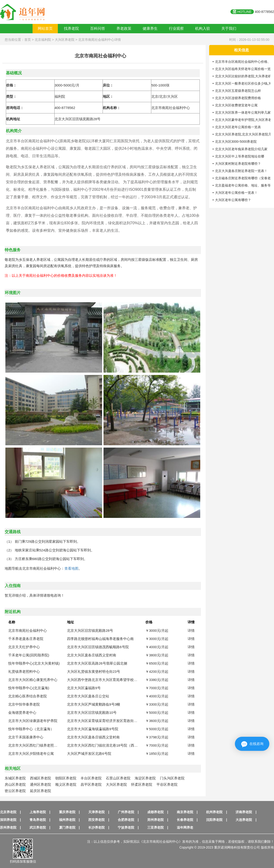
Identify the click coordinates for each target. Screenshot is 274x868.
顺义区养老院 (66, 784)
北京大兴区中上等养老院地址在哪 (240, 156)
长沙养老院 (96, 827)
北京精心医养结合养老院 (28, 696)
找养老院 (71, 28)
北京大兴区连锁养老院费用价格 (238, 98)
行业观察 (176, 28)
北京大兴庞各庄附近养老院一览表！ (241, 171)
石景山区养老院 (118, 778)
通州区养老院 (41, 784)
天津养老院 (96, 812)
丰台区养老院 (91, 778)
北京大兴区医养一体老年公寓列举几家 (243, 112)
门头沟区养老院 (172, 778)
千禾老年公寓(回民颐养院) (29, 655)
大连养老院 (244, 820)
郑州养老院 (156, 820)
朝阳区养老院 (66, 778)
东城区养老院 (15, 778)
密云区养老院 (15, 791)
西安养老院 (96, 820)
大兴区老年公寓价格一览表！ (236, 193)
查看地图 (71, 568)
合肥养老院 (126, 820)
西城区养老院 (41, 778)
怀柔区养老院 (142, 784)
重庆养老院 (67, 812)
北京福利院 (43, 40)
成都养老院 (156, 812)
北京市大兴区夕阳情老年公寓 (31, 754)
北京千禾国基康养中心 (26, 737)
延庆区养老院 (41, 791)
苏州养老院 (8, 827)
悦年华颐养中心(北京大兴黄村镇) (34, 663)
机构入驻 (203, 28)
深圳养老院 (8, 820)
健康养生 (150, 28)
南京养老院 (185, 812)
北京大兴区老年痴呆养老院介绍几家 (241, 149)
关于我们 (229, 28)
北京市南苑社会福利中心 (28, 630)
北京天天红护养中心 (24, 647)
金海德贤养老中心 (22, 713)
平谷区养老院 (167, 784)
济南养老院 (244, 812)
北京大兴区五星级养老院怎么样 (238, 91)
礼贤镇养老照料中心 (24, 672)
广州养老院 (126, 812)
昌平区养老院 (91, 784)
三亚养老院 (156, 827)
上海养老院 (38, 812)
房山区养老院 (15, 784)
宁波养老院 (126, 827)
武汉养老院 (38, 827)
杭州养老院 (214, 812)
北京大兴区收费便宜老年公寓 (236, 105)
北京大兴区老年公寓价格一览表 (238, 127)
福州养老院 (67, 820)
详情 (191, 630)
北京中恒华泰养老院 (24, 704)
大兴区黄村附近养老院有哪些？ (238, 164)
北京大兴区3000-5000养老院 (236, 142)
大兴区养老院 (65, 40)
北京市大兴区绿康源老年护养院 (33, 721)
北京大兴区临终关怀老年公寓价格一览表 (244, 69)
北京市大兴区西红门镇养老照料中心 (36, 745)
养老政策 (124, 28)
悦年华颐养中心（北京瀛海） (31, 729)
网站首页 (45, 28)
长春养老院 (185, 820)
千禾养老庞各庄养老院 (26, 639)
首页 (28, 40)
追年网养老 (185, 827)
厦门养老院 (67, 827)
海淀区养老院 (145, 778)
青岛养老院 (38, 820)
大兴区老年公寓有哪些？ (233, 200)
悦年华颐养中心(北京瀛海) (29, 688)
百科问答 (98, 28)
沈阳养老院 (214, 820)
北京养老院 (8, 812)
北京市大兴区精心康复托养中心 (33, 680)
